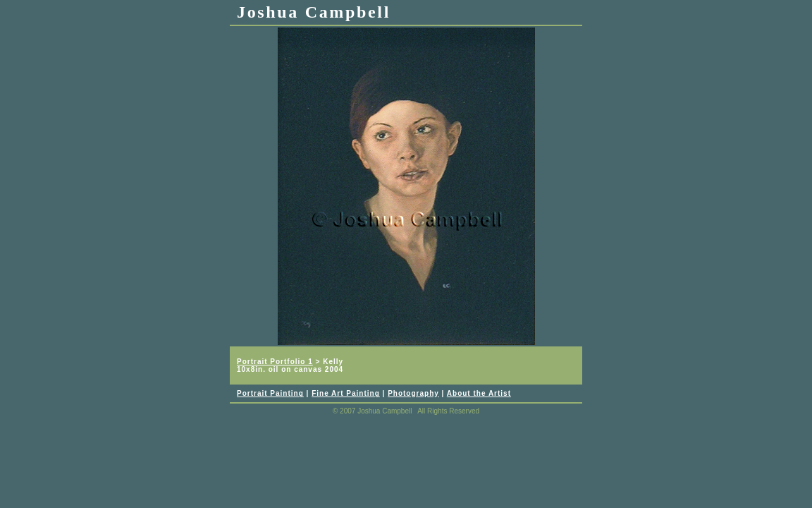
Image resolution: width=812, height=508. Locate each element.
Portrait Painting (270, 393)
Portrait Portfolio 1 (275, 362)
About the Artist (479, 393)
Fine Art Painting (346, 393)
